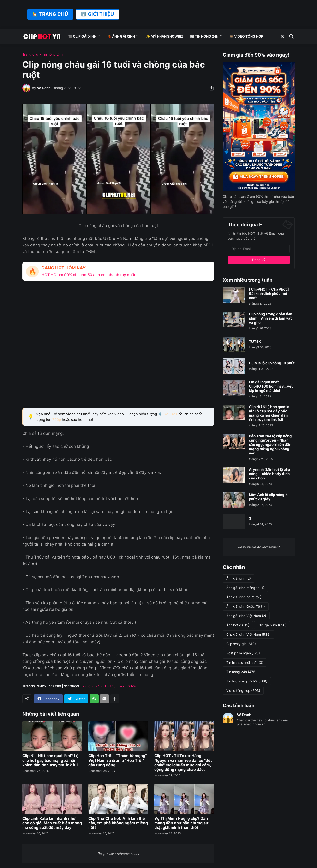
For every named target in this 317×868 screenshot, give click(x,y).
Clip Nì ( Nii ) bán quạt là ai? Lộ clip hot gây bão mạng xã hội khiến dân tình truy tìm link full (50, 760)
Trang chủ (30, 54)
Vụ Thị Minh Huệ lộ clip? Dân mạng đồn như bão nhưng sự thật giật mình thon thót (181, 823)
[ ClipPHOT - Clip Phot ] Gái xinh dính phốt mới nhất (269, 294)
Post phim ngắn (243, 653)
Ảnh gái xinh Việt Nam (246, 616)
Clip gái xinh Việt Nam (248, 635)
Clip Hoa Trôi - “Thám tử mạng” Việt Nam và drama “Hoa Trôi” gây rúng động (118, 760)
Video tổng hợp (243, 691)
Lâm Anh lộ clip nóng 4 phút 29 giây (268, 497)
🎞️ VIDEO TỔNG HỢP (246, 36)
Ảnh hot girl (238, 625)
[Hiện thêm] (115, 699)
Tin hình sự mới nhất (245, 663)
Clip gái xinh (272, 625)
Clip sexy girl (241, 644)
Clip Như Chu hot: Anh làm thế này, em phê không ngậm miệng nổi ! (118, 823)
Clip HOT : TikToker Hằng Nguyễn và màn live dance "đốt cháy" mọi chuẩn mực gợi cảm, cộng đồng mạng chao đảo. (183, 763)
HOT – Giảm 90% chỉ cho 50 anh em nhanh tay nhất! (89, 275)
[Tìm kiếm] (291, 36)
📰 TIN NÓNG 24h (204, 36)
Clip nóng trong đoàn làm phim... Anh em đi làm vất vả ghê (271, 318)
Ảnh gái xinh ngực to (245, 597)
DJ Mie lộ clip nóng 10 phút (272, 363)
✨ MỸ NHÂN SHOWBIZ (165, 36)
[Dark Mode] (282, 36)
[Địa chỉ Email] (259, 249)
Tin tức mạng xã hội (120, 686)
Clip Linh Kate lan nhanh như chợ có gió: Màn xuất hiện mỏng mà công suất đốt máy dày (52, 823)
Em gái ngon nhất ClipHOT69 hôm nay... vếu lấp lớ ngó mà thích (271, 386)
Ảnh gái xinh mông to (245, 588)
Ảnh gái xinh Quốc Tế (246, 606)
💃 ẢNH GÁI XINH (121, 36)
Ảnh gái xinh (239, 578)
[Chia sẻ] (210, 88)
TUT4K (255, 342)
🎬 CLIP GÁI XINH (82, 36)
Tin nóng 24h (52, 54)
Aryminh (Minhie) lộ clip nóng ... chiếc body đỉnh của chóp (269, 474)
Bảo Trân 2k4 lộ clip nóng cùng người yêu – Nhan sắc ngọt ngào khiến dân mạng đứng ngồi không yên (270, 445)
